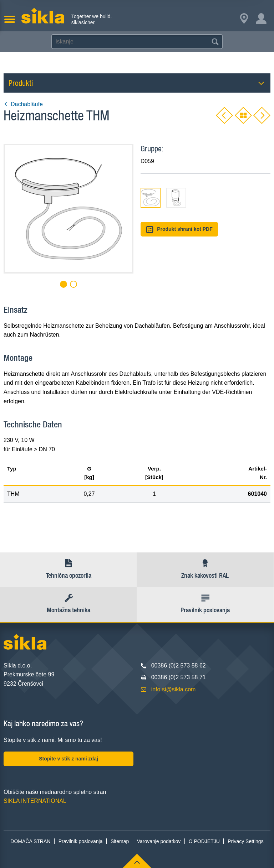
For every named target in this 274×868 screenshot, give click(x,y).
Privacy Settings (245, 841)
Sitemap (120, 841)
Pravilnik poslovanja (81, 841)
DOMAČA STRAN (30, 841)
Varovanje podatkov (159, 841)
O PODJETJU (204, 841)
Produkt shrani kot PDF (179, 230)
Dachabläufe (23, 104)
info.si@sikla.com (174, 689)
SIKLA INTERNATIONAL (35, 801)
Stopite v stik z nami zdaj (68, 759)
